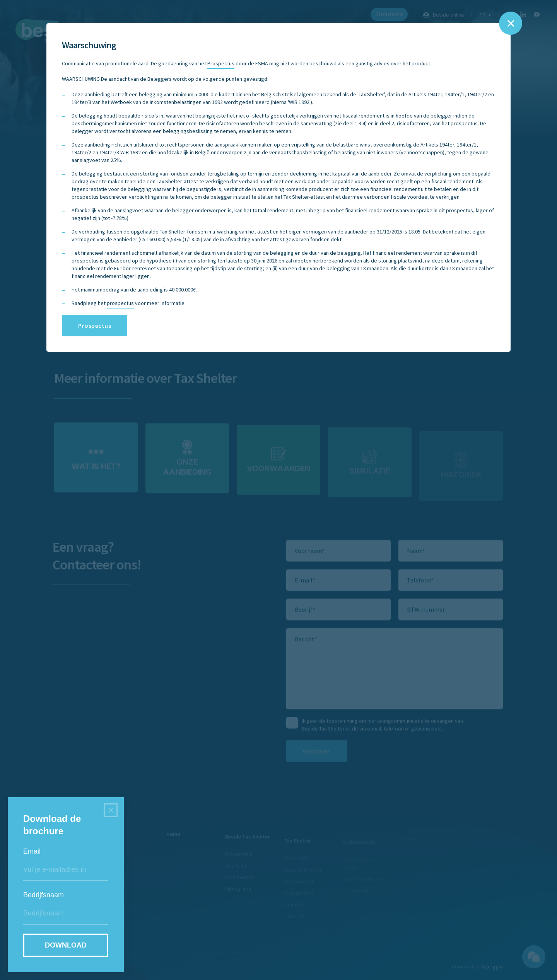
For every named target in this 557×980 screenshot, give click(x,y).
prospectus (120, 303)
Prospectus (221, 63)
